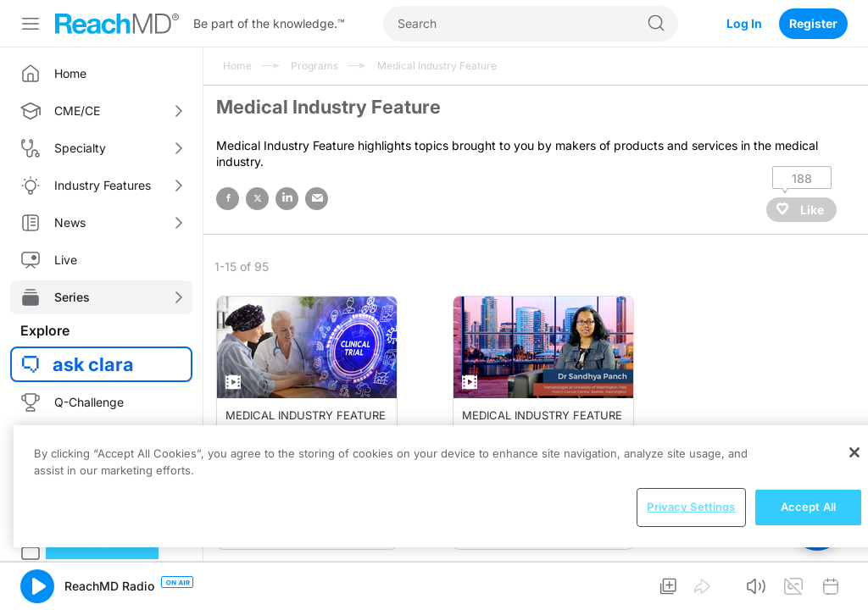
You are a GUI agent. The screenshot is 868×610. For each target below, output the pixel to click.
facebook (228, 199)
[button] (37, 586)
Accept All (808, 507)
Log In (744, 23)
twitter (257, 199)
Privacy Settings (691, 507)
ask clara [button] (93, 364)
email (317, 199)
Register (813, 23)
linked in (287, 199)
